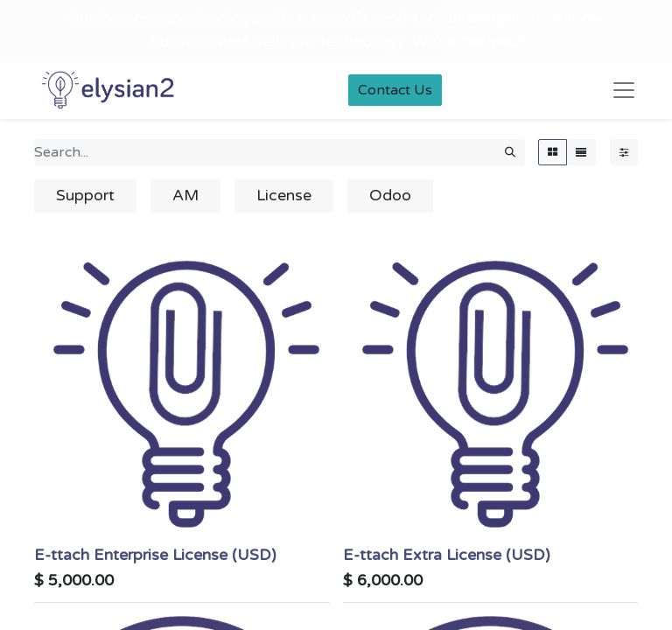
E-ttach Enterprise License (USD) (155, 555)
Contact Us (395, 90)
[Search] (510, 152)
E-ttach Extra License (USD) (446, 555)
